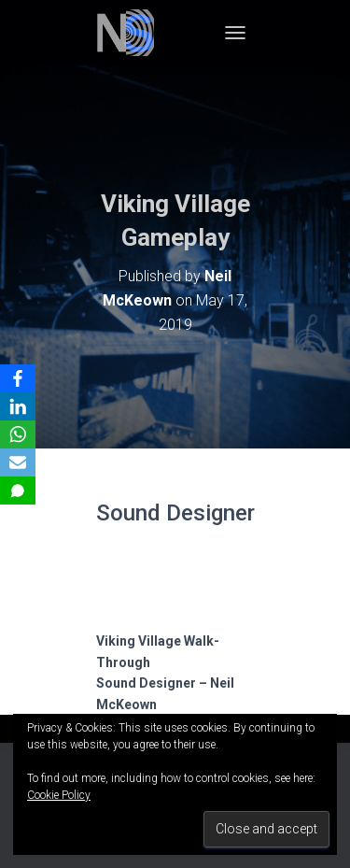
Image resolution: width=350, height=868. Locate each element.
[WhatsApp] (18, 434)
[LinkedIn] (18, 406)
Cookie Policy (59, 795)
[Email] (18, 462)
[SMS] (18, 491)
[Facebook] (18, 378)
